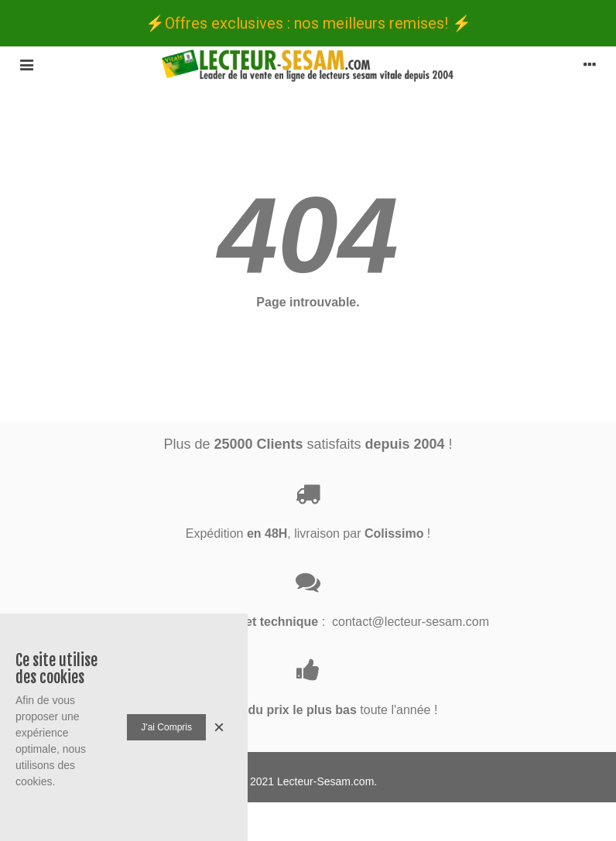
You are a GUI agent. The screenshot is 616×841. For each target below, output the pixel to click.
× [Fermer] (219, 727)
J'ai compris (166, 727)
